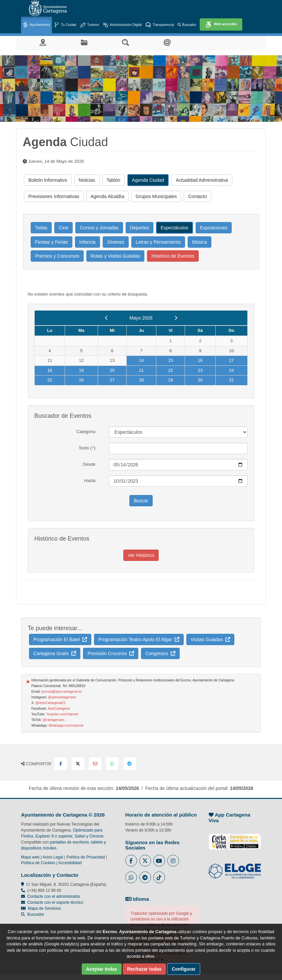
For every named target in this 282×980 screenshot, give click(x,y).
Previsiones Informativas (54, 196)
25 (50, 380)
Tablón (113, 180)
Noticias (87, 180)
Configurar (184, 969)
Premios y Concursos (57, 256)
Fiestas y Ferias (51, 242)
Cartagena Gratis (55, 653)
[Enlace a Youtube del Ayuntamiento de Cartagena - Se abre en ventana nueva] (159, 861)
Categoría (86, 432)
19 (81, 370)
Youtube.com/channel (62, 714)
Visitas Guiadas (210, 639)
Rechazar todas (144, 969)
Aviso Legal (53, 857)
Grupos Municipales (156, 196)
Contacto (197, 196)
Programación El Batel (60, 639)
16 (200, 360)
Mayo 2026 (141, 318)
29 (170, 380)
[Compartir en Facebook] (61, 764)
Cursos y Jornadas (99, 228)
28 (141, 380)
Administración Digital (122, 25)
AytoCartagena (59, 709)
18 (50, 370)
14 (141, 360)
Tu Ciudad (65, 25)
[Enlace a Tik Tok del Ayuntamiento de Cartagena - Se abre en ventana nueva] (159, 877)
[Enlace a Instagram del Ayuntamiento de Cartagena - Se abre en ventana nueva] (173, 861)
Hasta (90, 481)
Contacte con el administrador (54, 896)
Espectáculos (174, 228)
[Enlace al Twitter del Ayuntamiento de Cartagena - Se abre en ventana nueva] (145, 861)
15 (170, 360)
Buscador (187, 25)
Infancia (87, 242)
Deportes (139, 228)
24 (231, 370)
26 (81, 380)
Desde (89, 464)
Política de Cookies (38, 863)
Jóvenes (116, 242)
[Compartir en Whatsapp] (112, 764)
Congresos (160, 653)
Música (199, 242)
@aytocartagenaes (62, 697)
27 (112, 380)
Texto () (87, 448)
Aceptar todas (101, 969)
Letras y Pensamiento (158, 242)
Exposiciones (214, 228)
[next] (176, 318)
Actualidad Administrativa (202, 180)
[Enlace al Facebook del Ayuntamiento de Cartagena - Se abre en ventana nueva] (131, 861)
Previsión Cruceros (111, 653)
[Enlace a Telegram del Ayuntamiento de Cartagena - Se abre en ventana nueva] (145, 877)
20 (112, 370)
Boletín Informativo (48, 180)
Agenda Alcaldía (107, 196)
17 (231, 360)
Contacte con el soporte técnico (55, 902)
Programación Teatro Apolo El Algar (139, 639)
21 (141, 370)
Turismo (90, 25)
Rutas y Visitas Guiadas (115, 256)
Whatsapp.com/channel (66, 726)
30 (200, 380)
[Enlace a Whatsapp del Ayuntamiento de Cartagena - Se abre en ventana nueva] (131, 877)
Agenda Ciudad (148, 180)
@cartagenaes (53, 720)
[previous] (106, 318)
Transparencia (160, 25)
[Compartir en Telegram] (130, 764)
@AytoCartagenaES (50, 703)
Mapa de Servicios (41, 908)
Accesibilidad (70, 863)
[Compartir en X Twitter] (78, 764)
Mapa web (30, 857)
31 (231, 380)
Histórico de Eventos (173, 256)
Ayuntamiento (36, 25)
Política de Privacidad (85, 857)
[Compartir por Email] (95, 764)
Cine (63, 228)
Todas (41, 228)
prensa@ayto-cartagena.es (62, 692)
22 (170, 370)
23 (200, 370)
